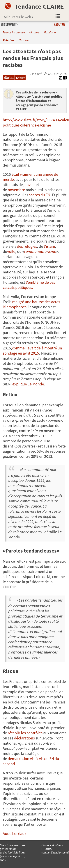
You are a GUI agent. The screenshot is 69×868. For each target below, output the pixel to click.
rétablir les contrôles (25, 733)
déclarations (24, 738)
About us (60, 24)
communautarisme (40, 251)
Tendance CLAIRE (39, 6)
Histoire (24, 40)
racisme (20, 77)
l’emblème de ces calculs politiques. (29, 285)
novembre (16, 190)
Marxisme (50, 32)
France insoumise (14, 32)
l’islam (49, 246)
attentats (9, 77)
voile (11, 251)
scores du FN (39, 195)
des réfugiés (27, 246)
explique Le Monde (28, 384)
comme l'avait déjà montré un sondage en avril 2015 (32, 351)
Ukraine (34, 32)
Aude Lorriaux (15, 833)
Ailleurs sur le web (18, 17)
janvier (29, 185)
